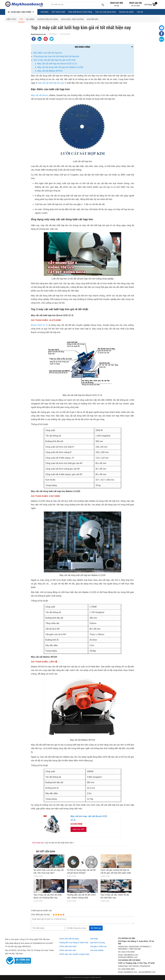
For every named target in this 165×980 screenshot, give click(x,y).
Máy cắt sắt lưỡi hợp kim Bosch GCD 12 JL (57, 64)
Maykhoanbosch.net (38, 34)
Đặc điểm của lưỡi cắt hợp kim (48, 53)
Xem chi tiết (79, 829)
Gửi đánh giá (96, 928)
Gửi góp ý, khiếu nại (98, 946)
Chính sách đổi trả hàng (69, 939)
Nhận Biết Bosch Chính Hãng (80, 12)
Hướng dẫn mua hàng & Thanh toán (74, 943)
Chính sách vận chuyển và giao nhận (74, 954)
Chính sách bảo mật (67, 950)
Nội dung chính (82, 47)
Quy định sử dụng (98, 943)
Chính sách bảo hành (68, 946)
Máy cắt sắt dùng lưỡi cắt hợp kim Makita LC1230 (60, 67)
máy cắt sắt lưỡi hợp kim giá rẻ (52, 83)
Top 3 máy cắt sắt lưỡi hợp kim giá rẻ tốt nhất (54, 60)
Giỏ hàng (151, 4)
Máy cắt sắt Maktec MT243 (50, 71)
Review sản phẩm (126, 12)
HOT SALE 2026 (58, 12)
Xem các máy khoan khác (106, 12)
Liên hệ (140, 12)
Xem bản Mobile (97, 950)
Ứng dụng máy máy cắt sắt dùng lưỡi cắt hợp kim (56, 56)
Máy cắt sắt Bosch (40, 95)
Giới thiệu (45, 12)
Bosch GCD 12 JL (39, 325)
